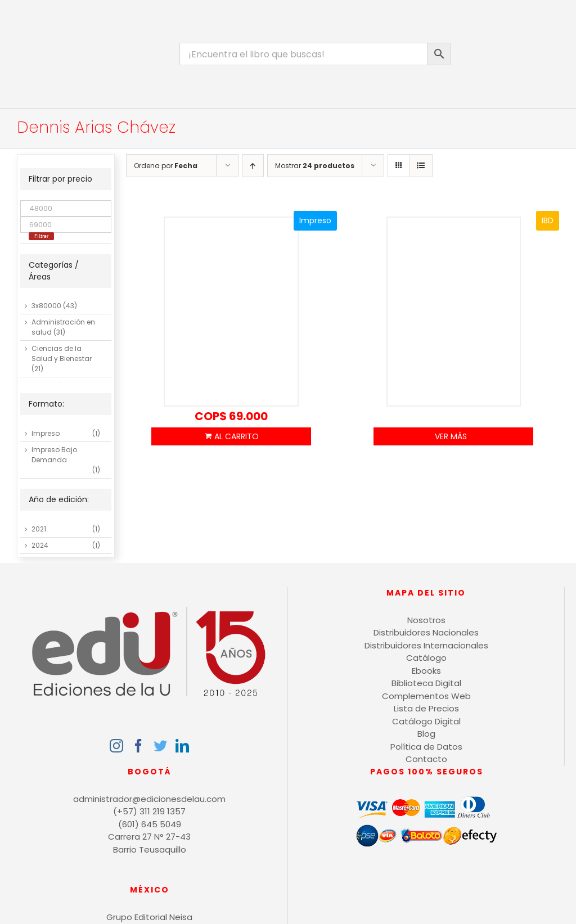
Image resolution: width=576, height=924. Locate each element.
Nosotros (426, 620)
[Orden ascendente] (253, 166)
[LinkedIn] (182, 746)
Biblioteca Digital (426, 683)
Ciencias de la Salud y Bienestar (62, 353)
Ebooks (426, 671)
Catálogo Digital (426, 721)
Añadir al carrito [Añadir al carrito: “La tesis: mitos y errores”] (231, 436)
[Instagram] (116, 746)
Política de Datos (426, 747)
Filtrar (41, 236)
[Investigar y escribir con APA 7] (454, 312)
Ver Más (451, 436)
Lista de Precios (426, 708)
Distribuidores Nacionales (426, 632)
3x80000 (46, 306)
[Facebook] (138, 746)
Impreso (46, 433)
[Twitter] (160, 746)
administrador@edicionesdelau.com (149, 799)
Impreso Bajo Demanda (54, 455)
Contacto (426, 759)
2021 (39, 529)
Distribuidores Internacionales (426, 645)
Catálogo (426, 658)
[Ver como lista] (421, 166)
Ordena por (166, 166)
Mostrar (315, 166)
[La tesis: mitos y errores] (231, 312)
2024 (40, 545)
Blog (426, 734)
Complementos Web (426, 696)
